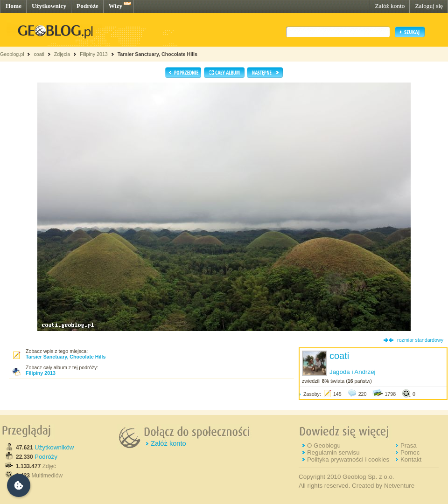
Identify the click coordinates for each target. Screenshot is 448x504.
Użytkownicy (49, 6)
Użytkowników (54, 447)
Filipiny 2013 (94, 54)
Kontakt (411, 459)
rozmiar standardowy (420, 340)
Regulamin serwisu (333, 452)
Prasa (409, 445)
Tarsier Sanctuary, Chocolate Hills (157, 54)
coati (39, 54)
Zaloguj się (429, 6)
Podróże (87, 6)
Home (14, 6)
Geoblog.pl (12, 54)
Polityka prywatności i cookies (348, 459)
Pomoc (410, 452)
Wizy (115, 6)
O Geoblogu (324, 445)
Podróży (46, 457)
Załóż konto (390, 6)
